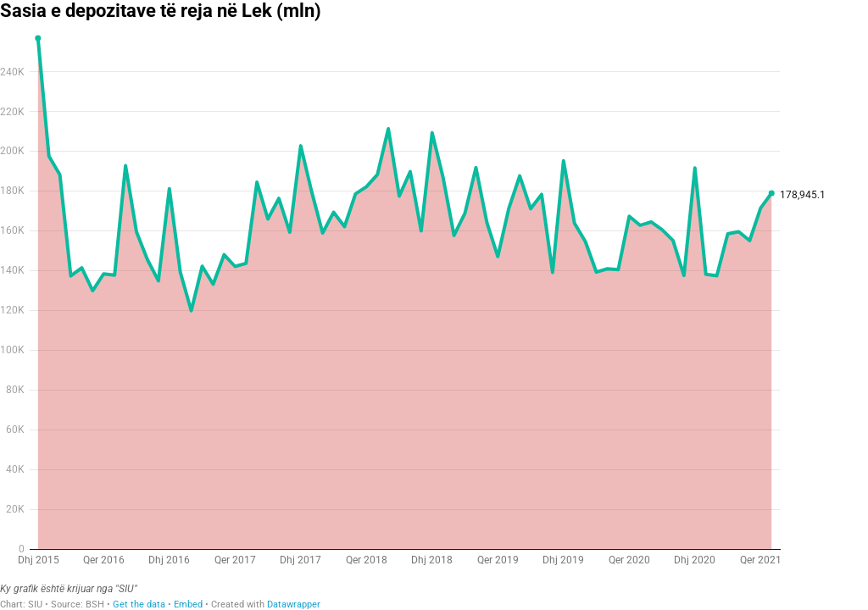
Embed (188, 604)
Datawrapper (294, 604)
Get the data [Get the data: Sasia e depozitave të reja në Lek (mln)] (139, 604)
